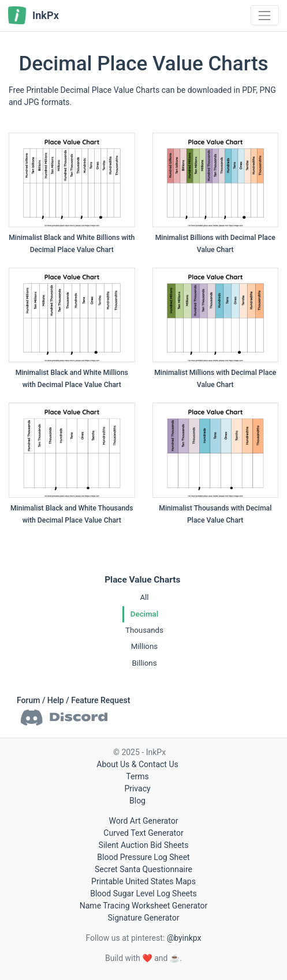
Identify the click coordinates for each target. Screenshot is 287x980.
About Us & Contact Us (137, 764)
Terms (137, 776)
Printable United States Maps (143, 881)
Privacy (137, 788)
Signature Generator (143, 918)
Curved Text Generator (143, 833)
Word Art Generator (144, 821)
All (144, 597)
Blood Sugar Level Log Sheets (143, 893)
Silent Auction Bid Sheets (144, 845)
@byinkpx (184, 938)
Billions (144, 663)
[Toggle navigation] (265, 15)
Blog (137, 801)
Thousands (144, 630)
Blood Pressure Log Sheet (143, 857)
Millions (144, 646)
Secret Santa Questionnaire (143, 869)
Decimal (144, 614)
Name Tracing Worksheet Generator (143, 906)
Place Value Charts (142, 580)
